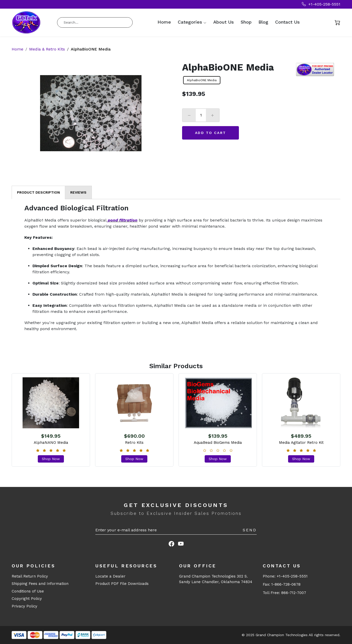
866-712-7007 (294, 593)
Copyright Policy (27, 599)
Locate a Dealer (110, 576)
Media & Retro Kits (47, 49)
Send (250, 530)
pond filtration (122, 220)
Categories (190, 22)
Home (164, 22)
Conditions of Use (28, 591)
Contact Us (287, 22)
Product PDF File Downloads (122, 584)
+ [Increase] (213, 115)
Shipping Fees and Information (40, 584)
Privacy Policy (24, 606)
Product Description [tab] (38, 192)
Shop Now (51, 459)
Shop (246, 22)
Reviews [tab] (78, 192)
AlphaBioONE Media (202, 80)
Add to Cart (210, 133)
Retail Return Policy (30, 576)
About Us (224, 22)
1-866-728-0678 (286, 584)
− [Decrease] (189, 115)
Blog (263, 22)
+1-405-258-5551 (321, 4)
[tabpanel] (176, 268)
